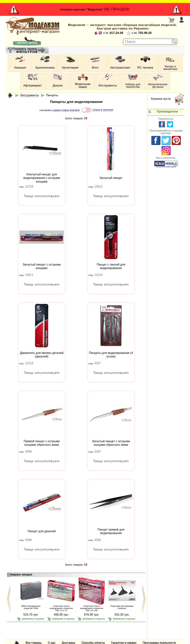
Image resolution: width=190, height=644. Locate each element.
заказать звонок (27, 43)
